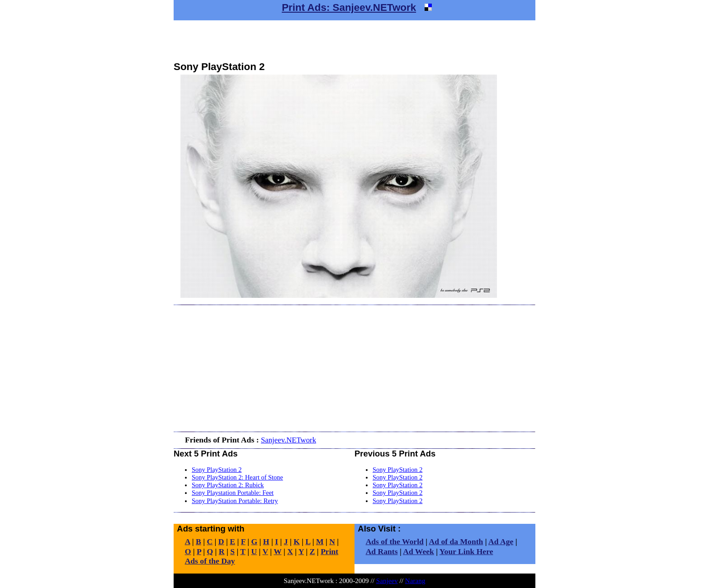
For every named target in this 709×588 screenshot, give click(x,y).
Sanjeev (387, 581)
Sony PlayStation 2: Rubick (228, 485)
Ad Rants (382, 551)
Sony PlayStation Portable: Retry (235, 501)
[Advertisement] (354, 41)
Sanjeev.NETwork (288, 440)
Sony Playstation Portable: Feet (233, 493)
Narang (415, 581)
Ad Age (501, 541)
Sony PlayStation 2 (217, 470)
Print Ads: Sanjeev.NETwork (349, 7)
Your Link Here (466, 551)
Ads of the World (395, 541)
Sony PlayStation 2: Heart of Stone (237, 477)
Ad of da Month (456, 541)
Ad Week (418, 551)
